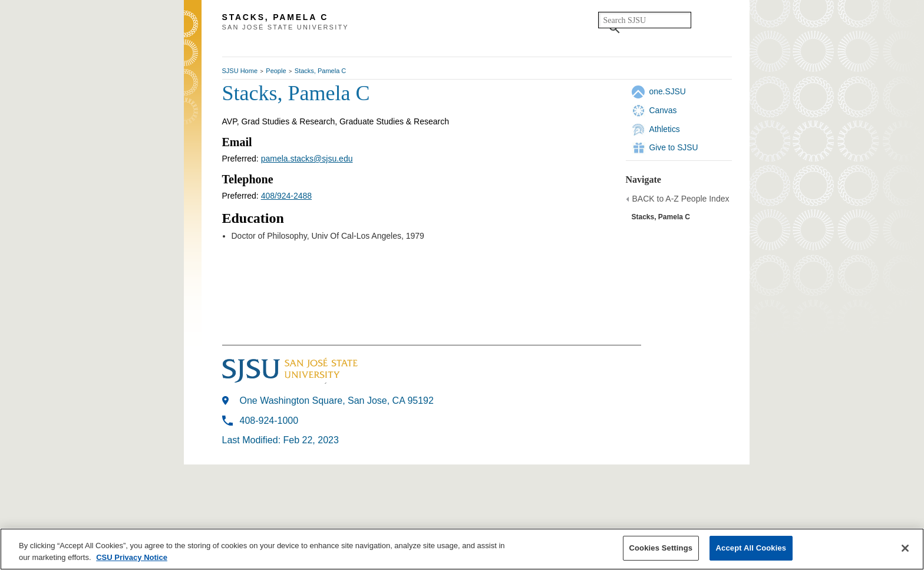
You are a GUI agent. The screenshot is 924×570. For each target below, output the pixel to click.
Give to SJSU (674, 147)
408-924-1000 (269, 421)
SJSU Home (240, 71)
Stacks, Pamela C (320, 71)
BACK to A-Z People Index (681, 199)
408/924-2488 (286, 196)
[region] (462, 549)
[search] (645, 20)
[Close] (905, 548)
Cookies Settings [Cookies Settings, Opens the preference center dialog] (661, 548)
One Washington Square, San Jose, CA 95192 (337, 401)
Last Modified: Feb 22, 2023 (280, 440)
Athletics (665, 129)
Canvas (663, 110)
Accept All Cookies (751, 548)
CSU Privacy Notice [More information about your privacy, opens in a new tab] (132, 557)
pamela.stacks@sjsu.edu (307, 159)
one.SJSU (668, 91)
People (276, 71)
